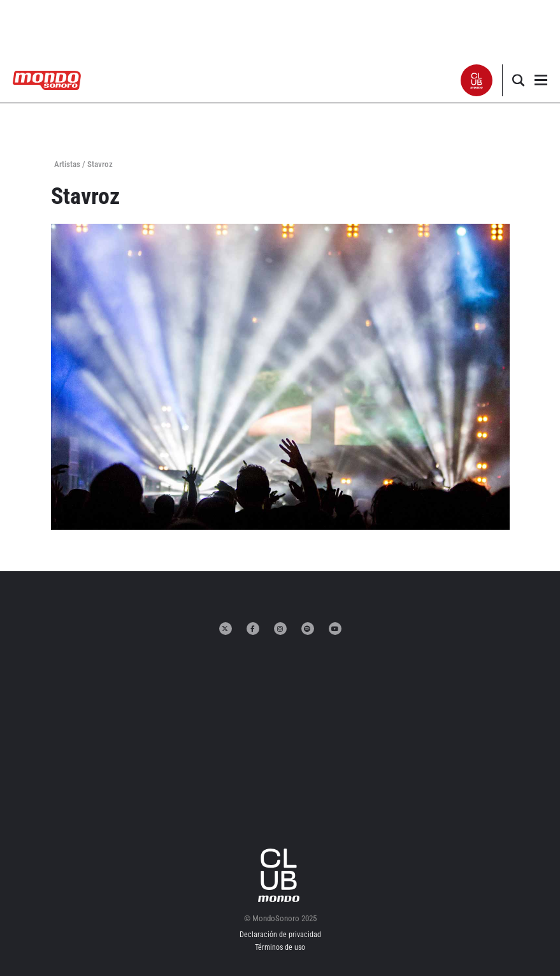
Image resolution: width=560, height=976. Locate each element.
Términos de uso (280, 947)
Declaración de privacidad (280, 935)
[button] (477, 80)
